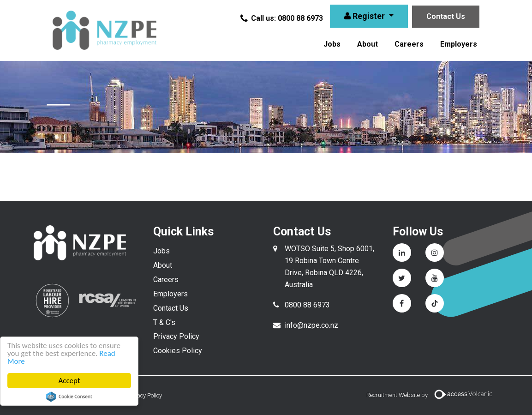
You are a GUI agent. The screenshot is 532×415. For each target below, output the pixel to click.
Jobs (332, 44)
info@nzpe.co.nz (311, 325)
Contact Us (446, 16)
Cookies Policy (178, 351)
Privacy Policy (176, 336)
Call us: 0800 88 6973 (282, 18)
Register (365, 16)
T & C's (164, 322)
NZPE (104, 30)
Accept (69, 381)
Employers (459, 44)
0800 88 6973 (307, 305)
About (368, 44)
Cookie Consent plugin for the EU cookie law (69, 397)
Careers (409, 44)
